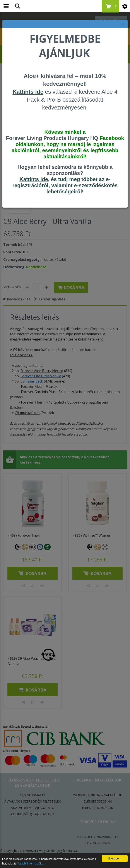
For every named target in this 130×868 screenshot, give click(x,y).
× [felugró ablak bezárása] (123, 24)
